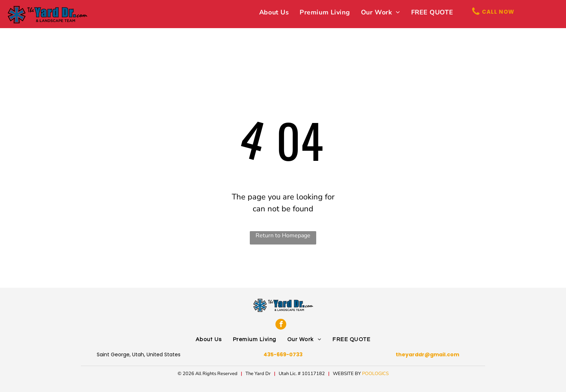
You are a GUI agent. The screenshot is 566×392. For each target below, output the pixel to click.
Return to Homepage (283, 235)
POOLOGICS (375, 374)
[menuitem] (274, 12)
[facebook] (281, 324)
